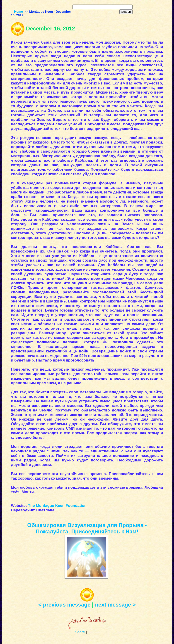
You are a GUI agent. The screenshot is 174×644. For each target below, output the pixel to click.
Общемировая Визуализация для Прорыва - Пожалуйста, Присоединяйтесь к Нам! (87, 528)
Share (80, 632)
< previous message (64, 605)
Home (18, 12)
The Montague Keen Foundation (57, 506)
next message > (115, 605)
